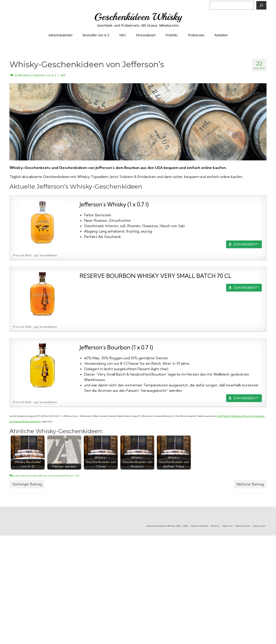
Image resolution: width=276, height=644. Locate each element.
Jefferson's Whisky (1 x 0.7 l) (114, 204)
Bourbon (16, 476)
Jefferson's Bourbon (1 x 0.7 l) (116, 347)
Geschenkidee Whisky (34, 476)
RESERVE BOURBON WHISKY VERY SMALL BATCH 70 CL (156, 276)
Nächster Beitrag (250, 484)
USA (77, 476)
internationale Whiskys (61, 476)
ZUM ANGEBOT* (246, 244)
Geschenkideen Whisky (138, 17)
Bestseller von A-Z (45, 75)
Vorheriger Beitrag (27, 484)
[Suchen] (261, 5)
